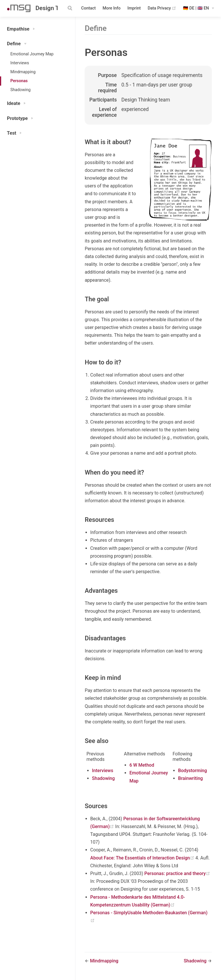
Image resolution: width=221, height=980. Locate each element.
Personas (19, 81)
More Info (112, 8)
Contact (88, 8)
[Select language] (199, 8)
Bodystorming (193, 771)
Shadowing (20, 90)
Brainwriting (190, 778)
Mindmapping (23, 72)
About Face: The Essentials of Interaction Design (143, 858)
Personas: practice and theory (177, 873)
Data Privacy (162, 8)
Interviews (20, 63)
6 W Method (142, 765)
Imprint (134, 8)
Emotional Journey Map (32, 54)
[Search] (71, 8)
